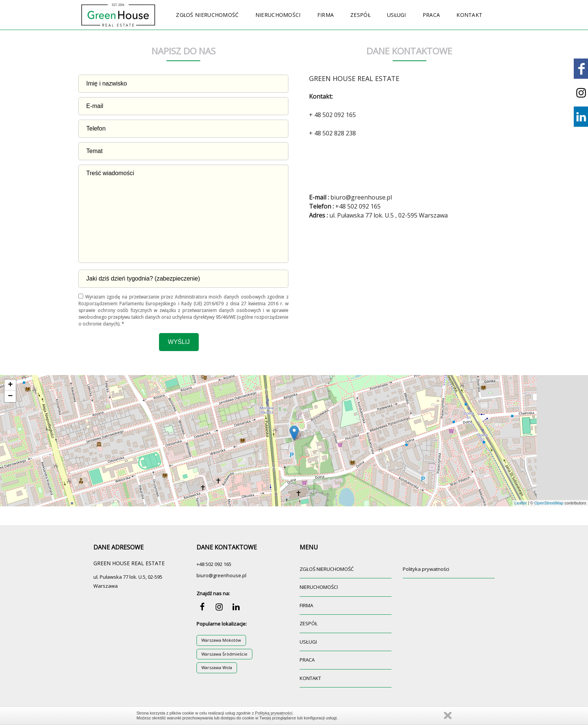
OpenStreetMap (549, 503)
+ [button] (10, 385)
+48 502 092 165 (214, 564)
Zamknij (448, 715)
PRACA (431, 15)
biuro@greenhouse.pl (221, 575)
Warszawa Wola (217, 667)
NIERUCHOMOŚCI (278, 15)
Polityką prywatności (274, 713)
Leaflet (521, 503)
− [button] (10, 396)
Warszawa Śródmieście (224, 654)
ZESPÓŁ (360, 15)
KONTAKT (469, 15)
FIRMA (326, 15)
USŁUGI (397, 15)
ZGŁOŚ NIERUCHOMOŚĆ (207, 15)
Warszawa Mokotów (221, 640)
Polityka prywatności (426, 569)
